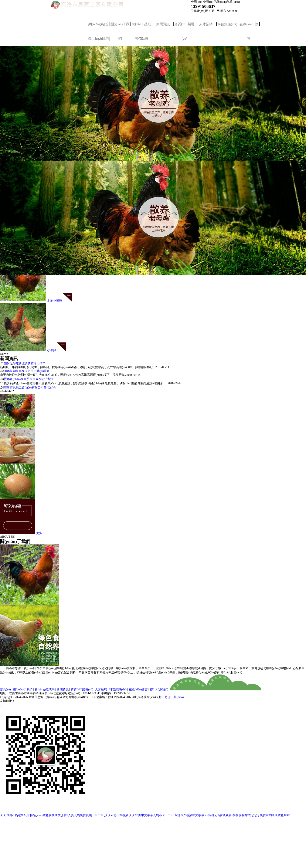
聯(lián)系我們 (159, 689)
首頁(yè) (5, 689)
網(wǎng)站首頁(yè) (98, 27)
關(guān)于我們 (120, 27)
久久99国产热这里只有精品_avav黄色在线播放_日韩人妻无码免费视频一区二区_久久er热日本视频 (64, 815)
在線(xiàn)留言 (249, 27)
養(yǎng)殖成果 (142, 27)
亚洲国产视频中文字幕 (189, 815)
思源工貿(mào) (174, 697)
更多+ (40, 533)
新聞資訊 (163, 24)
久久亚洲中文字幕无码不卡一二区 (152, 815)
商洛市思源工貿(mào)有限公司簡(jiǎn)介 (30, 388)
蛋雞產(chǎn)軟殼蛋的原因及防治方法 (29, 379)
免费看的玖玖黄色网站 (275, 815)
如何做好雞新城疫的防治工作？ (25, 363)
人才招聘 (206, 24)
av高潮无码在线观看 (218, 815)
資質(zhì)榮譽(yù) (184, 27)
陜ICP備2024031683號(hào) (125, 697)
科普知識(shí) (227, 24)
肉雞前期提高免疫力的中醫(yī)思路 (27, 371)
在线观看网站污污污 (246, 815)
